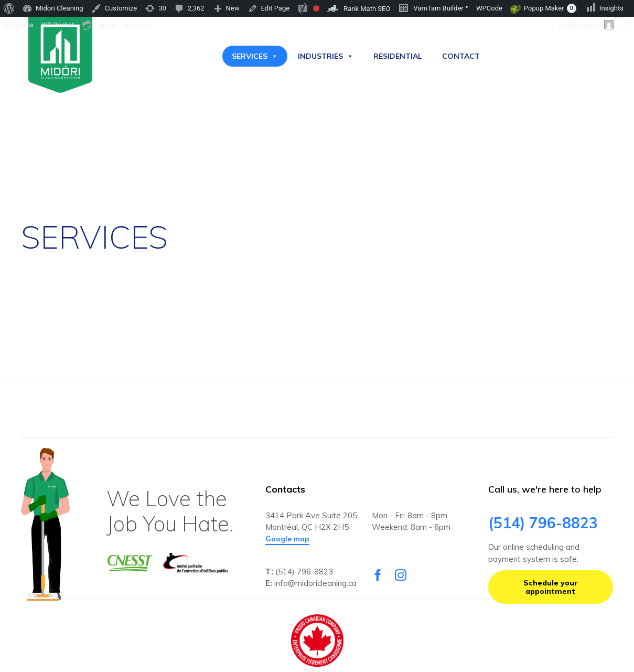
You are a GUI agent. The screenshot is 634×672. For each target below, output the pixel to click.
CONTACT (461, 56)
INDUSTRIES (326, 56)
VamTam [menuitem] (138, 25)
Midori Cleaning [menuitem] (59, 8)
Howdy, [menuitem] (586, 25)
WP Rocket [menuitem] (58, 25)
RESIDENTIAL (398, 56)
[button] (287, 539)
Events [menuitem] (99, 25)
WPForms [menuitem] (19, 25)
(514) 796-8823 (304, 572)
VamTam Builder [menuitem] (433, 7)
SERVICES (255, 56)
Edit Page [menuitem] (276, 8)
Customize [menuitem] (121, 8)
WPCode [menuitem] (489, 8)
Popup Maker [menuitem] (550, 8)
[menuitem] (9, 8)
